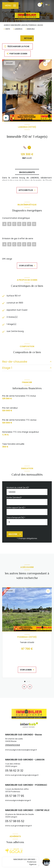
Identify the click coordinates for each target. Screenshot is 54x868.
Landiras (19, 29)
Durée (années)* (14, 497)
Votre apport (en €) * (16, 508)
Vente (8, 29)
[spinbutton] (27, 522)
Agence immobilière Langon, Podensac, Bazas (23, 25)
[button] (30, 687)
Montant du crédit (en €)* (18, 488)
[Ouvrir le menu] (10, 6)
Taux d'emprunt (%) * (16, 518)
